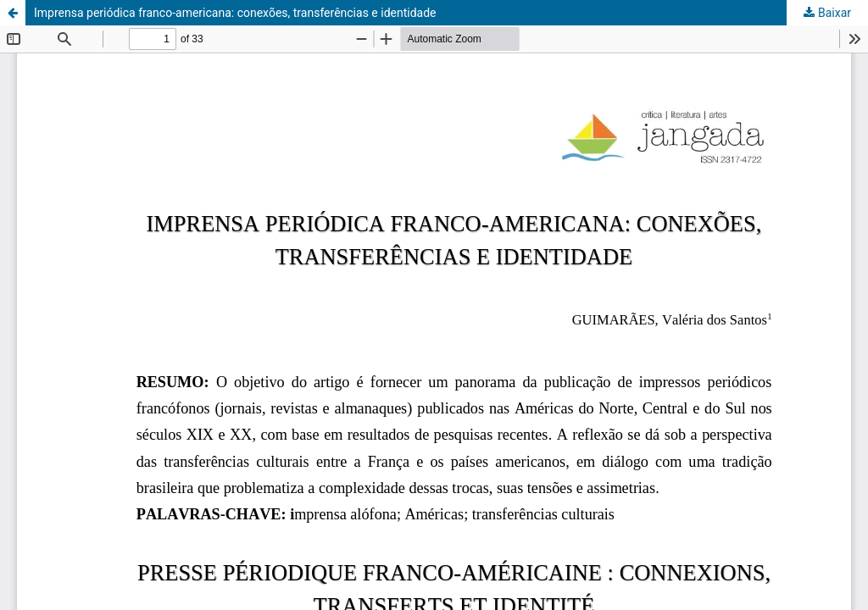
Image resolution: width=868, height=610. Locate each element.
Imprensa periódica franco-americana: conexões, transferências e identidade (235, 13)
